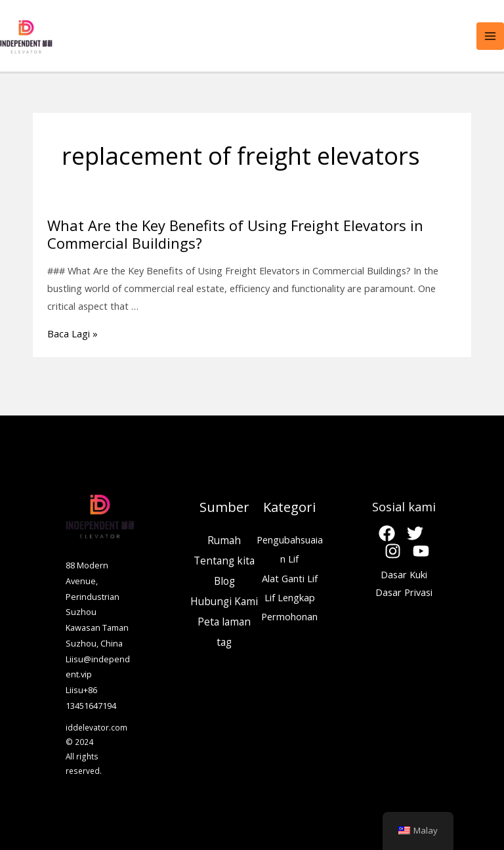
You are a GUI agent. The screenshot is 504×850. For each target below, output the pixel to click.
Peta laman (224, 622)
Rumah (224, 540)
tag (224, 642)
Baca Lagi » (73, 333)
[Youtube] (421, 551)
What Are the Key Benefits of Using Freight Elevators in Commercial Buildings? (235, 234)
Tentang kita (224, 561)
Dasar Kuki (404, 574)
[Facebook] (387, 533)
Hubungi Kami (224, 601)
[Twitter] (415, 533)
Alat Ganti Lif (290, 578)
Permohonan (289, 616)
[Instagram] (393, 551)
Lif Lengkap (290, 597)
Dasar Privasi (404, 592)
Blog (224, 581)
